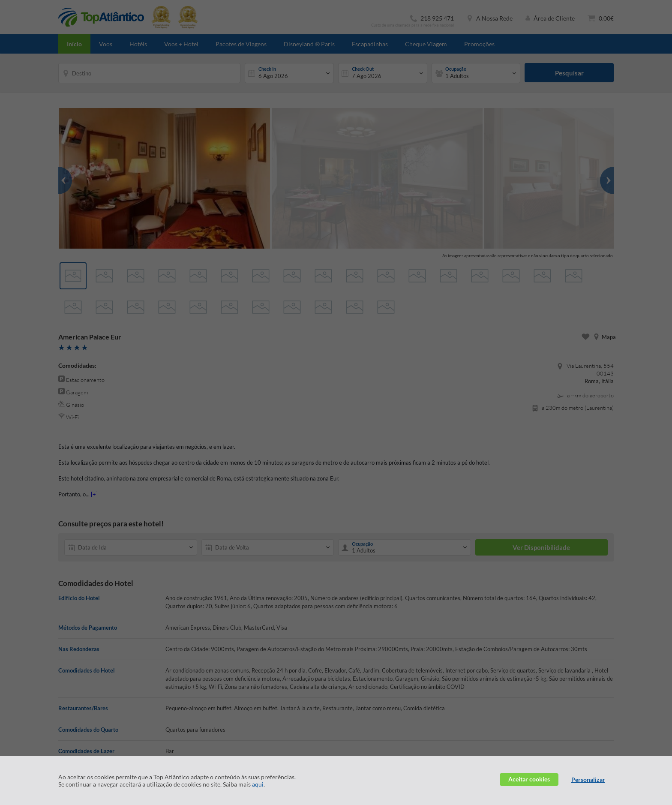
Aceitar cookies (529, 779)
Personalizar (588, 779)
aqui (258, 784)
